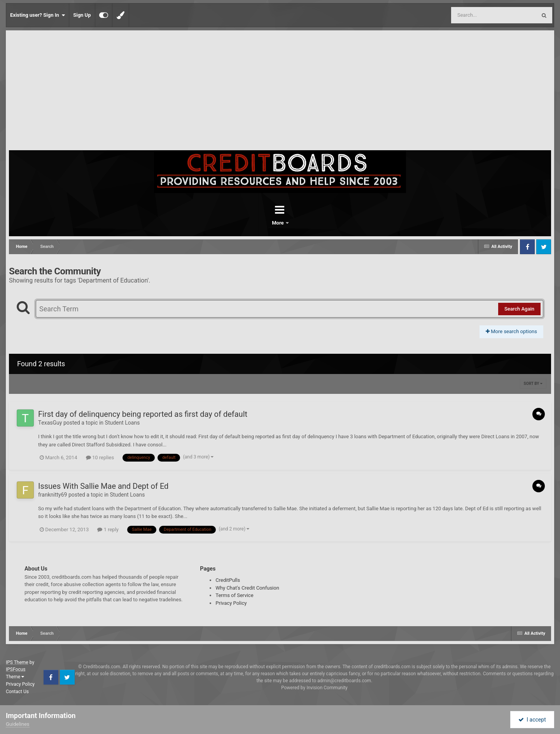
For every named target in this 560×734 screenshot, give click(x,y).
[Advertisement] (280, 92)
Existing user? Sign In (38, 15)
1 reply (108, 529)
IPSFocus (16, 669)
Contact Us (17, 692)
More (300, 223)
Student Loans (122, 423)
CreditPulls (228, 580)
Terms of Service (234, 595)
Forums (258, 223)
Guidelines (18, 724)
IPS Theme (17, 662)
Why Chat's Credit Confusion (247, 588)
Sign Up (82, 15)
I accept (532, 720)
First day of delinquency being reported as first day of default (143, 414)
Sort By (533, 384)
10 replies (100, 457)
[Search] (474, 15)
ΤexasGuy (50, 423)
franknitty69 (52, 495)
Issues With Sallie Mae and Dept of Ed (103, 486)
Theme (15, 677)
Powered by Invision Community (314, 688)
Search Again (519, 309)
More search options (511, 331)
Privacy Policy (231, 603)
